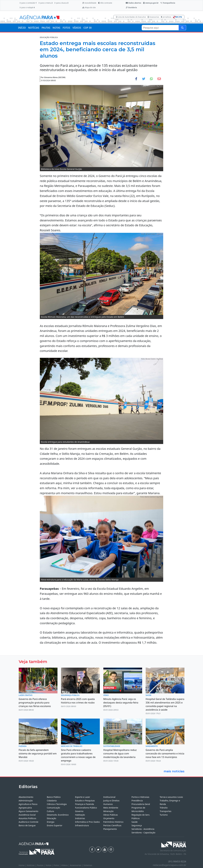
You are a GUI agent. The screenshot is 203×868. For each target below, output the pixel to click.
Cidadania (52, 801)
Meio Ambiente (111, 808)
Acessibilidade (89, 3)
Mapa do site (89, 7)
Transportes (166, 811)
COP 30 (88, 28)
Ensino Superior (55, 825)
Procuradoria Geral (141, 804)
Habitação (80, 815)
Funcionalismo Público (86, 808)
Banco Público (54, 797)
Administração (26, 801)
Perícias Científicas (112, 825)
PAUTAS (46, 28)
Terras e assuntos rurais (171, 797)
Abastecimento (26, 797)
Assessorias (153, 17)
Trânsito (164, 808)
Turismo (164, 815)
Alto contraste (105, 3)
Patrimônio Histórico (113, 822)
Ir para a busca (61, 3)
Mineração (108, 811)
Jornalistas (166, 17)
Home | (23, 865)
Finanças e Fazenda (85, 804)
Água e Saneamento (29, 811)
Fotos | (57, 865)
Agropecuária (25, 808)
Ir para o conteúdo (28, 3)
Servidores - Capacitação (144, 833)
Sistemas (88, 865)
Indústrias (80, 818)
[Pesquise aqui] (182, 28)
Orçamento (109, 818)
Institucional (109, 797)
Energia (51, 822)
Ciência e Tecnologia (57, 804)
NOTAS (56, 28)
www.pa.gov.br (151, 3)
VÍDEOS (77, 28)
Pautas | (41, 865)
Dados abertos (133, 3)
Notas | (50, 865)
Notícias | (32, 865)
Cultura (50, 811)
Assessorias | (77, 865)
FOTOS (66, 28)
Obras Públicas (111, 815)
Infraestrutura (82, 825)
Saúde (135, 822)
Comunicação (54, 808)
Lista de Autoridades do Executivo (131, 17)
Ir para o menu (45, 3)
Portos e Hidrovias (140, 797)
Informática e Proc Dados (88, 822)
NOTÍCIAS (34, 28)
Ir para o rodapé (27, 7)
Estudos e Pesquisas (85, 801)
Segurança (137, 825)
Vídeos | (66, 865)
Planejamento (110, 829)
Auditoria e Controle (29, 822)
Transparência (168, 3)
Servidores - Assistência (143, 829)
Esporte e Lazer (83, 797)
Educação (52, 818)
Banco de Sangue (27, 825)
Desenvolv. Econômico (58, 815)
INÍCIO (22, 28)
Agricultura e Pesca (28, 804)
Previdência (137, 801)
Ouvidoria (131, 7)
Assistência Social (27, 815)
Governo (79, 811)
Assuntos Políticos (27, 818)
